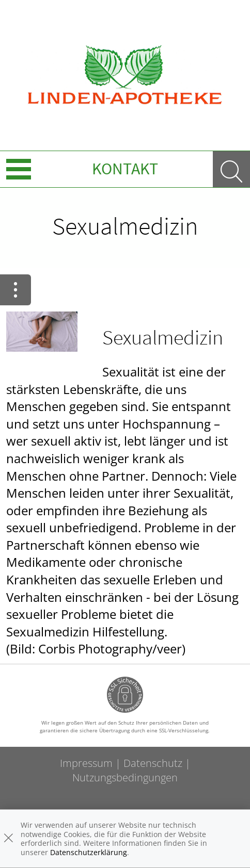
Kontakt (125, 169)
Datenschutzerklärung (89, 852)
